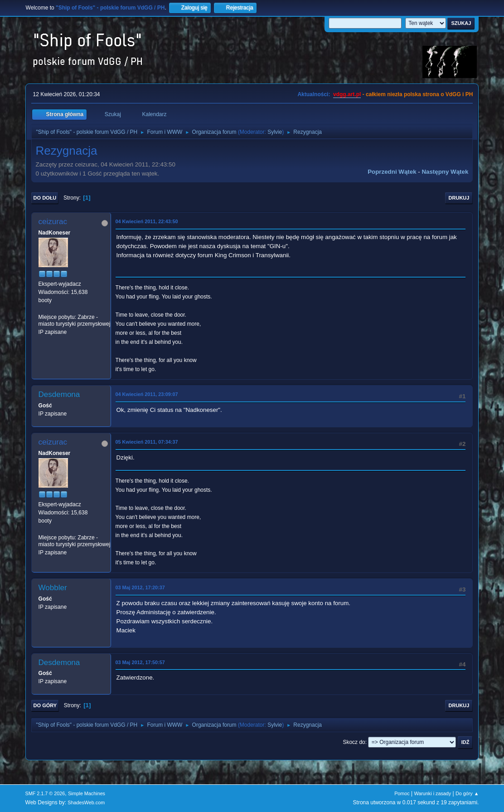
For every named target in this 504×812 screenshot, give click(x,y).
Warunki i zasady (433, 793)
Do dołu (45, 198)
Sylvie (275, 132)
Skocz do (354, 742)
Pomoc (402, 793)
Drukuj (459, 198)
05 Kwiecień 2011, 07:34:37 (147, 442)
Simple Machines (87, 793)
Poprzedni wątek (392, 172)
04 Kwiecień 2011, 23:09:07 (147, 394)
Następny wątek (445, 172)
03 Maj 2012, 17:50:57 (140, 662)
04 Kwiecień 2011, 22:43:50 (147, 221)
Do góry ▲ (467, 793)
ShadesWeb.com (86, 802)
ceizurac (53, 222)
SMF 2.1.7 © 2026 (45, 793)
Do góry (45, 705)
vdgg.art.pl (347, 94)
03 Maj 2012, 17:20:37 (140, 587)
